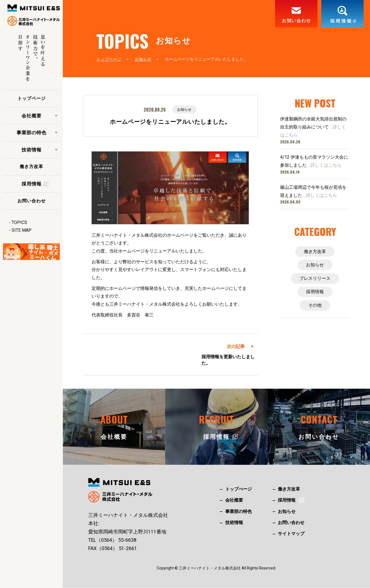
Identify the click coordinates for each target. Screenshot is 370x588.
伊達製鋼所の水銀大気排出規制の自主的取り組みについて (313, 127)
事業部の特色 (32, 133)
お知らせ (143, 59)
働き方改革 (31, 167)
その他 (315, 306)
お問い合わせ (32, 201)
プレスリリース (315, 279)
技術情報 (32, 150)
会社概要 (32, 116)
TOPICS (19, 222)
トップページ (32, 98)
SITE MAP (22, 230)
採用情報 (315, 292)
